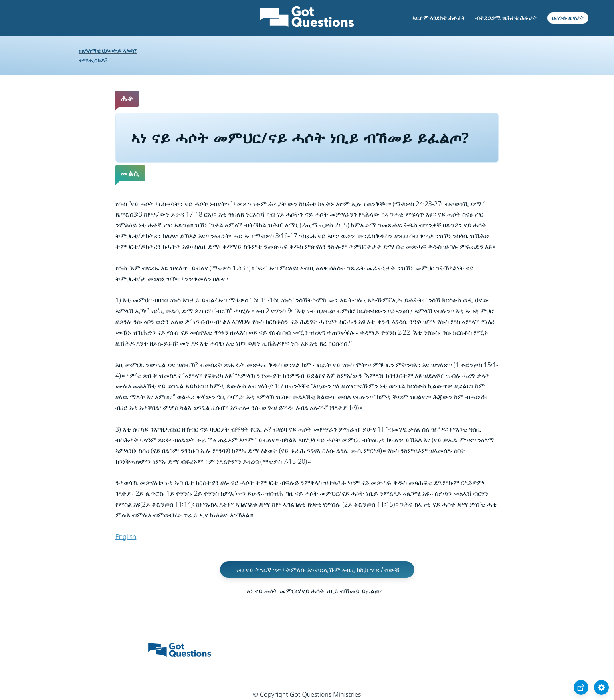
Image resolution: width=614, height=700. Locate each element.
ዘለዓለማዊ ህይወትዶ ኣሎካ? (108, 51)
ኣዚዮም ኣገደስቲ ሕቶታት (439, 18)
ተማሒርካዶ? (93, 60)
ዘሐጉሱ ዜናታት (568, 18)
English (126, 537)
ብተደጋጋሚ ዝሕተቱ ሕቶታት (506, 18)
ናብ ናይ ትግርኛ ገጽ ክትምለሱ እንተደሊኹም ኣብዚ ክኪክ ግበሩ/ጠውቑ (317, 569)
